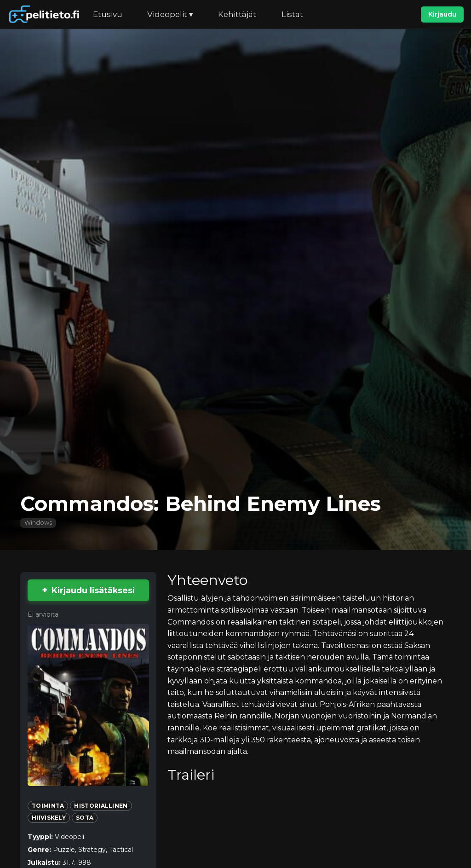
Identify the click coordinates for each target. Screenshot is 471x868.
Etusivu (108, 14)
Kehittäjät (237, 14)
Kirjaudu (442, 14)
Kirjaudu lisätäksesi (93, 590)
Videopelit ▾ (170, 14)
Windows (38, 523)
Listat (292, 14)
